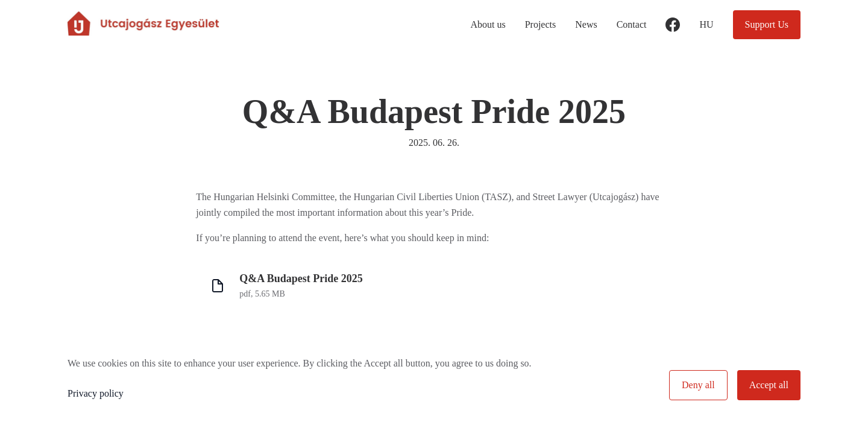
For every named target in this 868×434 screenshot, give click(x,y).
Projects (541, 24)
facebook (673, 32)
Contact (632, 24)
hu (706, 24)
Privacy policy (96, 393)
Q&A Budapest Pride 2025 (301, 278)
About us (488, 24)
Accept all (769, 385)
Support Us (767, 24)
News (586, 24)
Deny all (698, 385)
